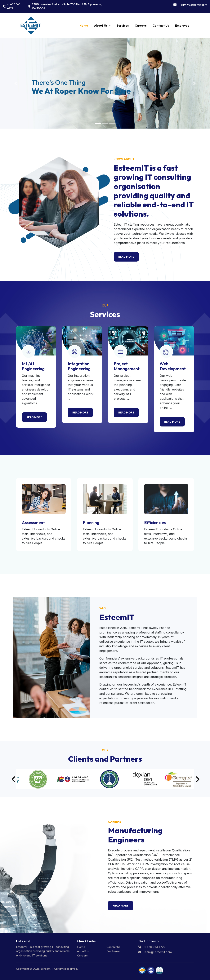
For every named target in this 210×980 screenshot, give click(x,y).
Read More (126, 257)
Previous (13, 779)
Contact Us (161, 25)
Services (123, 25)
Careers (141, 25)
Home (85, 25)
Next (197, 779)
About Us (83, 951)
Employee (182, 25)
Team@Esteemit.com (193, 5)
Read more (34, 417)
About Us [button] (101, 25)
